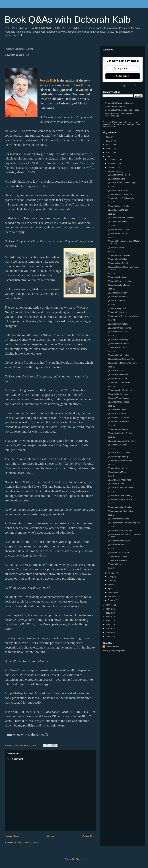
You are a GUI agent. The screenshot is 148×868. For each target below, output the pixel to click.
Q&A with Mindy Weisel (118, 375)
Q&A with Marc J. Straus (118, 402)
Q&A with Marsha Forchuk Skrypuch (124, 523)
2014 (108, 628)
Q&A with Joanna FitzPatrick (120, 488)
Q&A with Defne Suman (118, 343)
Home (51, 836)
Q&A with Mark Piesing (118, 340)
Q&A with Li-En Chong (117, 445)
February (112, 596)
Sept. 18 (111, 367)
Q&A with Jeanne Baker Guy (120, 511)
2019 (108, 609)
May (110, 585)
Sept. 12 (111, 449)
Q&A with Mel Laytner (117, 312)
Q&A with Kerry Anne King (119, 281)
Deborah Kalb (112, 647)
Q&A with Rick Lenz (116, 179)
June (111, 581)
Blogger (79, 859)
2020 (108, 605)
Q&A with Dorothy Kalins (118, 355)
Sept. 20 (111, 336)
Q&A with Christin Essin (118, 332)
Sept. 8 (111, 492)
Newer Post (12, 836)
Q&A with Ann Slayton (117, 222)
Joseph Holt (48, 80)
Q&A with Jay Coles (116, 371)
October (112, 168)
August (111, 573)
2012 (108, 636)
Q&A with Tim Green (117, 414)
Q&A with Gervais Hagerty (119, 175)
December (113, 160)
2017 (108, 617)
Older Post (89, 836)
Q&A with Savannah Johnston (121, 218)
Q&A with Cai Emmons (118, 394)
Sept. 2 (111, 568)
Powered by (123, 85)
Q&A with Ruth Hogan (117, 293)
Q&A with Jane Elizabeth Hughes (122, 183)
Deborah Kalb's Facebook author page (122, 110)
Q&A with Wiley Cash (117, 308)
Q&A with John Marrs (117, 472)
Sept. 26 (111, 237)
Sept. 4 (111, 527)
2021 (108, 156)
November (113, 164)
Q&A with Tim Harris (116, 247)
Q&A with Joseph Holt (117, 560)
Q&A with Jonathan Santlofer (120, 507)
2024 (108, 145)
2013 (108, 632)
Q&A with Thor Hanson (118, 191)
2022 (108, 153)
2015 (108, 625)
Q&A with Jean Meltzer (118, 210)
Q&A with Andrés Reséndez (120, 390)
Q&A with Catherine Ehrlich (120, 433)
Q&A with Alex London (117, 378)
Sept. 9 (111, 476)
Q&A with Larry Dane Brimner (121, 359)
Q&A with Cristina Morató (119, 552)
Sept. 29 (111, 202)
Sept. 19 (111, 351)
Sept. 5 (111, 515)
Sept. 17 (111, 386)
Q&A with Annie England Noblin (121, 441)
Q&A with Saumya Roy (118, 324)
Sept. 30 (111, 187)
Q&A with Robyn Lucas (118, 564)
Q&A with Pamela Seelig (118, 206)
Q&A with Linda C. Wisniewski (121, 198)
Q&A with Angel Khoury (118, 456)
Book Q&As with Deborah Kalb (68, 19)
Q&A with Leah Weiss (117, 259)
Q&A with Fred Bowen (117, 545)
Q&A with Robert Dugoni (118, 418)
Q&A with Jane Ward (117, 300)
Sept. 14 (111, 425)
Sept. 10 (111, 464)
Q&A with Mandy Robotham (120, 255)
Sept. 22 (111, 304)
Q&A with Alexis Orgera (118, 429)
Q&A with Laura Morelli (118, 297)
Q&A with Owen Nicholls (118, 263)
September (113, 171)
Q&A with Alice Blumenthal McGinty (123, 316)
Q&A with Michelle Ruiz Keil (120, 460)
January (112, 600)
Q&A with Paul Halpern (118, 468)
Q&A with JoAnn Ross (117, 347)
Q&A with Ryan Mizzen (118, 233)
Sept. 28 (111, 214)
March (111, 592)
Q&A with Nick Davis (117, 410)
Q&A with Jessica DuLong (119, 453)
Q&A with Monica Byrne (118, 421)
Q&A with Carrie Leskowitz (119, 328)
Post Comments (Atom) (27, 843)
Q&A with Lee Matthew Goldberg (122, 363)
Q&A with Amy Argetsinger (119, 480)
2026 (108, 137)
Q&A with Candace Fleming (120, 495)
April (110, 588)
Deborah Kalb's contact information (121, 103)
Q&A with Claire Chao (117, 277)
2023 (108, 149)
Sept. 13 (111, 437)
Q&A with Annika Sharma (119, 285)
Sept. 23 (111, 289)
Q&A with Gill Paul (116, 484)
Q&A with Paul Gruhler (117, 556)
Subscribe (123, 76)
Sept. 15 (111, 406)
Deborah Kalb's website (115, 107)
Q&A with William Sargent (119, 541)
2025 (108, 141)
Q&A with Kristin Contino (118, 229)
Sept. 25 (111, 251)
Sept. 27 (111, 226)
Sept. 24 (111, 273)
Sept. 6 (111, 503)
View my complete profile (114, 651)
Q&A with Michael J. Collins (120, 499)
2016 (108, 621)
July (110, 577)
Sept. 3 (111, 548)
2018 (108, 613)
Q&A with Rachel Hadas (118, 519)
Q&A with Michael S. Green (120, 531)
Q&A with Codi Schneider (119, 382)
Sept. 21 (111, 320)
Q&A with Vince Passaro (118, 398)
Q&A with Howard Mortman (120, 194)
